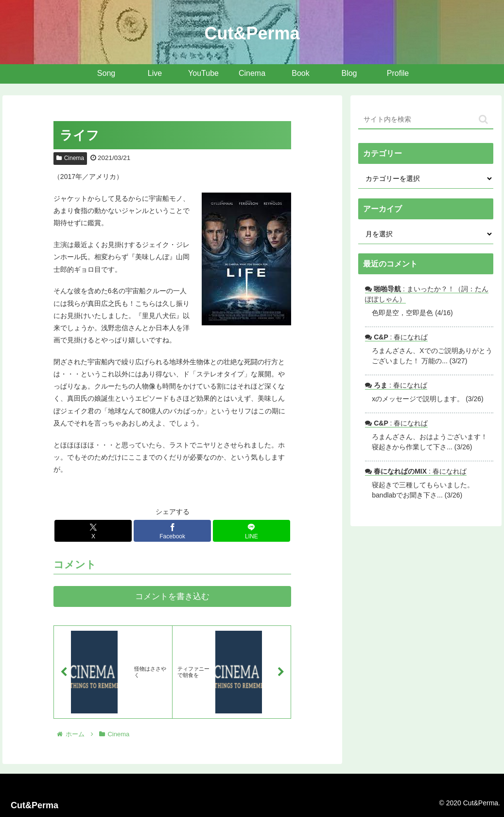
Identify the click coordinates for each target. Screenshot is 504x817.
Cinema (70, 158)
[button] (483, 119)
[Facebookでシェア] (172, 531)
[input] (426, 120)
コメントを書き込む (172, 596)
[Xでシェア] (93, 531)
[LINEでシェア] (252, 531)
